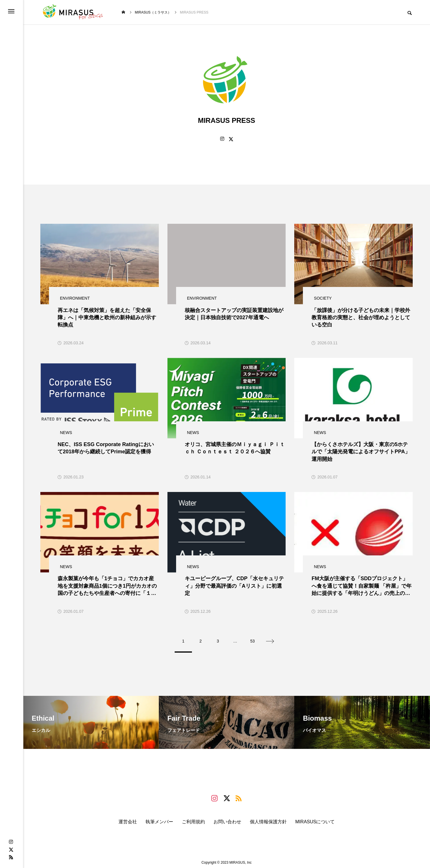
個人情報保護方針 (268, 819)
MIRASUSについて (315, 819)
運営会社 (128, 819)
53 (252, 638)
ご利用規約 (193, 819)
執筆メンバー (159, 819)
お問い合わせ (227, 819)
